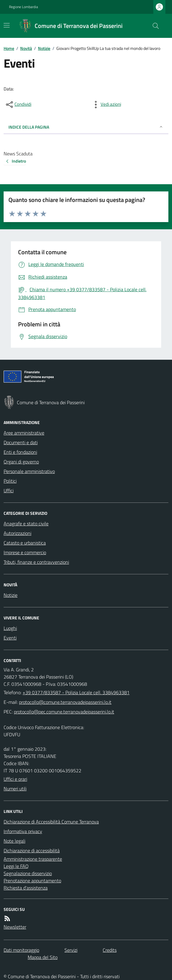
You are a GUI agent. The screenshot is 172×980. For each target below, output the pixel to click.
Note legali (14, 841)
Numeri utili (15, 789)
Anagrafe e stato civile (26, 524)
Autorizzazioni (17, 533)
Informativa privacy (23, 831)
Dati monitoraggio (21, 950)
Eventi (10, 638)
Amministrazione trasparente (33, 859)
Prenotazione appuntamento (32, 881)
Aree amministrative (24, 433)
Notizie (44, 48)
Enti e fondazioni (20, 452)
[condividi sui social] (18, 105)
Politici (10, 481)
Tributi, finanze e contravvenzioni (36, 562)
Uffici (9, 490)
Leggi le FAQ (16, 866)
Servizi (71, 950)
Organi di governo (21, 462)
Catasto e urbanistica (25, 543)
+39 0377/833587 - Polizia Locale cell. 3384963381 (76, 692)
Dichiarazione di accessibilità (32, 850)
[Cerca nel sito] (153, 26)
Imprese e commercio (25, 552)
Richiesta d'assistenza (26, 888)
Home (9, 48)
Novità (26, 48)
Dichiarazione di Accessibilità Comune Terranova (51, 822)
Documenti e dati (21, 442)
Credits (110, 950)
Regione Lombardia (23, 7)
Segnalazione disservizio (28, 873)
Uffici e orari (15, 779)
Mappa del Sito (43, 957)
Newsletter (15, 927)
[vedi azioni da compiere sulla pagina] (106, 105)
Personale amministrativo (29, 471)
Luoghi (10, 628)
